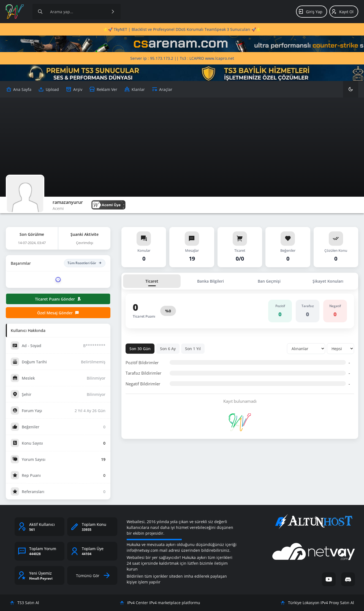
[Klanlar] (135, 89)
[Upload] (19, 89)
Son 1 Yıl (193, 349)
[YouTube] (329, 579)
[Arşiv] (74, 89)
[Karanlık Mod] (351, 89)
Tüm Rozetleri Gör (85, 263)
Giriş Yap (310, 12)
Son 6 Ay (168, 349)
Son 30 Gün (140, 349)
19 (103, 459)
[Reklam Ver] (103, 89)
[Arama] (40, 12)
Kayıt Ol (342, 12)
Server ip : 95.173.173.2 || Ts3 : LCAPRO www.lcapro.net (182, 58)
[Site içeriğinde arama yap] (77, 12)
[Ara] (113, 12)
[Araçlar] (162, 89)
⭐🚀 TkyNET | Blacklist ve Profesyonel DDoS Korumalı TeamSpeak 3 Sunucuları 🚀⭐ (182, 29)
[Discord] (348, 579)
